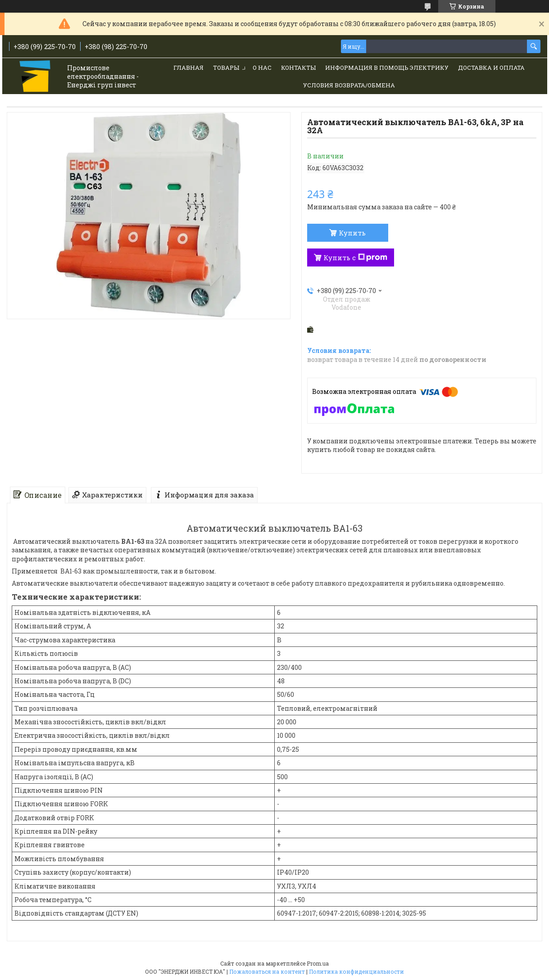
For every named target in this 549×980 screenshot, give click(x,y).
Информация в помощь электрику (387, 68)
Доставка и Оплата (491, 68)
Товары (226, 68)
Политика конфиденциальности (356, 971)
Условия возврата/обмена (349, 85)
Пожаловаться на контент (267, 971)
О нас (262, 68)
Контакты (298, 68)
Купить (352, 233)
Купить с (355, 257)
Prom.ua (318, 963)
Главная (188, 68)
